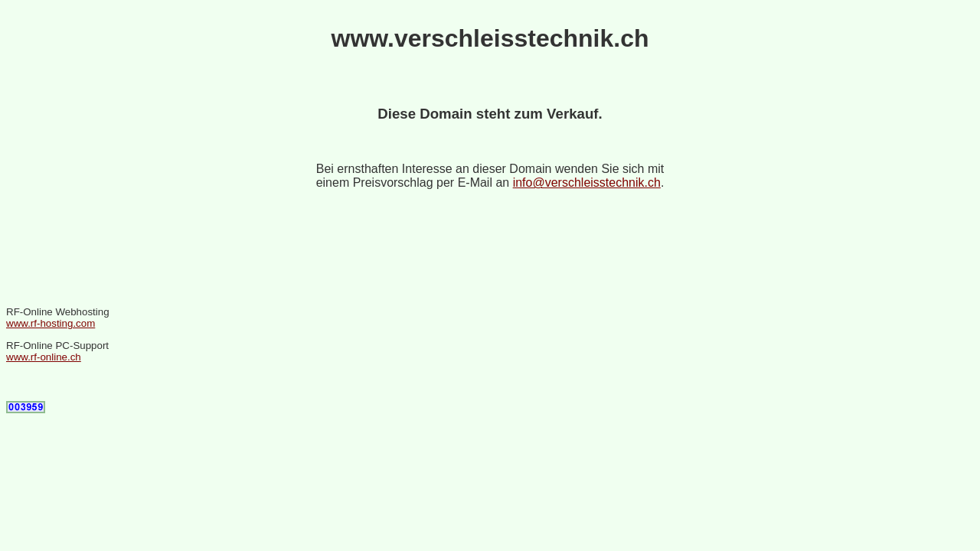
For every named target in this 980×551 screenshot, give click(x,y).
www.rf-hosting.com (51, 323)
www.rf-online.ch (44, 357)
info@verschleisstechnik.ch (587, 183)
